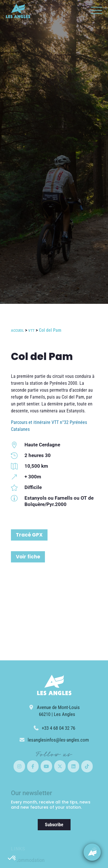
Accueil (17, 330)
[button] (12, 858)
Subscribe (54, 825)
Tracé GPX (29, 535)
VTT (31, 330)
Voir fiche (28, 557)
